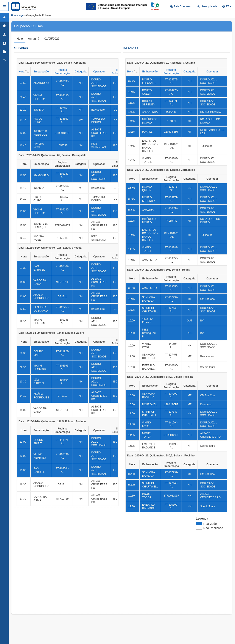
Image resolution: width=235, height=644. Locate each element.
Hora (24, 72)
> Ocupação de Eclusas (37, 15)
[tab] (20, 39)
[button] (181, 6)
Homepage (17, 15)
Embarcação (41, 72)
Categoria (80, 72)
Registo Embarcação (62, 72)
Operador (99, 72)
